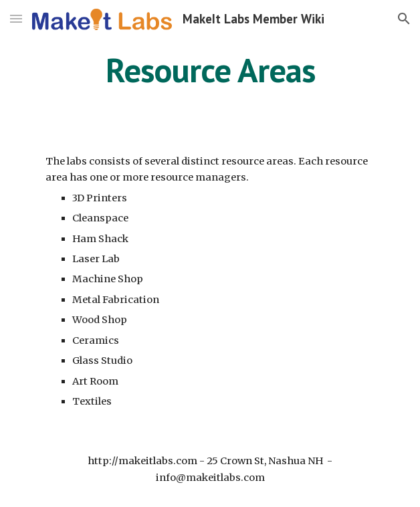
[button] (16, 18)
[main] (210, 70)
